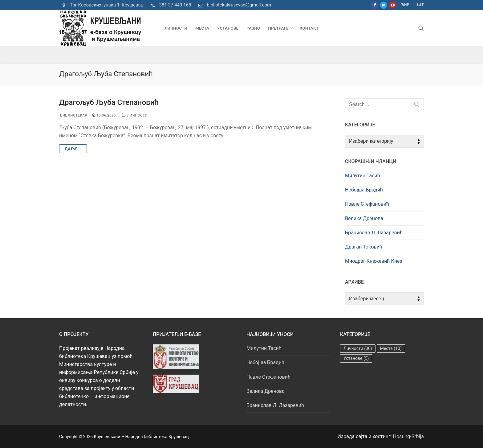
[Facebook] (374, 5)
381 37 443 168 (170, 5)
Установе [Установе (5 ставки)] (356, 358)
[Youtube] (393, 5)
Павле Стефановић (367, 204)
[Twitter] (384, 5)
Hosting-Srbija (409, 436)
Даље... (73, 149)
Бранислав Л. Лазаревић (374, 233)
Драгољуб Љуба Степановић (109, 102)
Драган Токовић (364, 247)
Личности (135, 115)
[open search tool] (421, 28)
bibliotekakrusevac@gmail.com (233, 5)
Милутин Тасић (363, 176)
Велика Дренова (364, 218)
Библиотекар (73, 115)
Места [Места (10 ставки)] (391, 348)
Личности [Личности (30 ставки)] (358, 348)
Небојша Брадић (364, 190)
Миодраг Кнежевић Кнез (374, 261)
